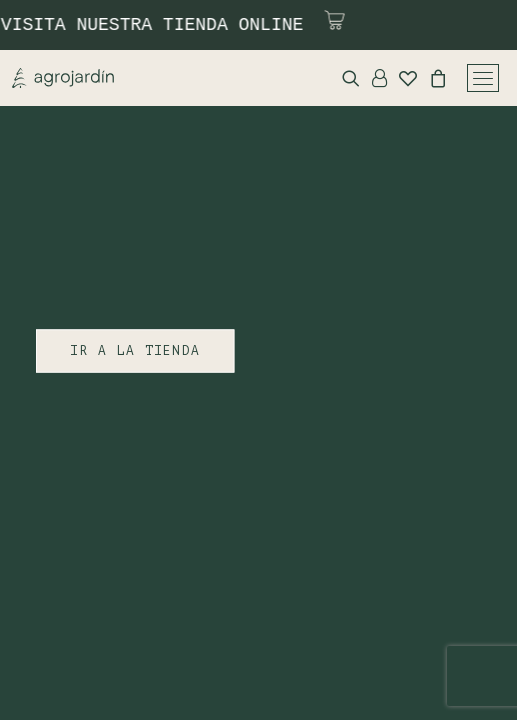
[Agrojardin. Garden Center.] (63, 78)
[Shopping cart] (432, 78)
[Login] (373, 78)
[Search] (345, 78)
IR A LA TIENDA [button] (135, 351)
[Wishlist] (402, 78)
